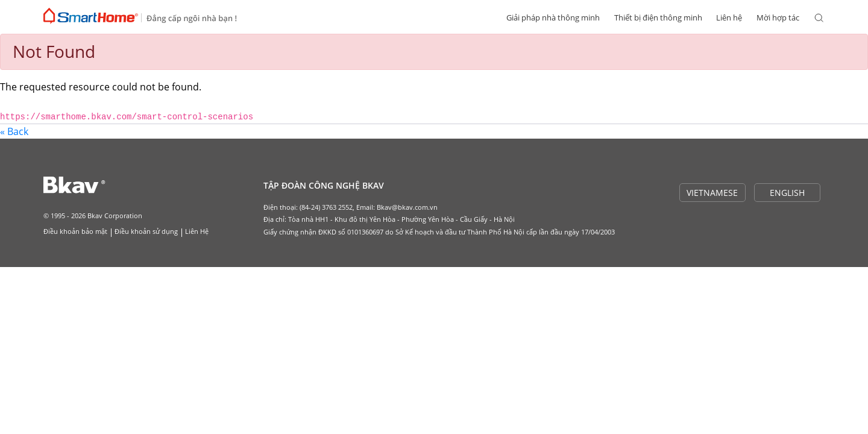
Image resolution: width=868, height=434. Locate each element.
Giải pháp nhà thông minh (553, 17)
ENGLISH (787, 193)
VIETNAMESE (712, 193)
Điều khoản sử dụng (146, 231)
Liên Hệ (197, 231)
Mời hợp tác (778, 17)
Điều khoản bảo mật (75, 231)
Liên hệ (729, 17)
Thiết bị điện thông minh (658, 17)
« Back (14, 131)
